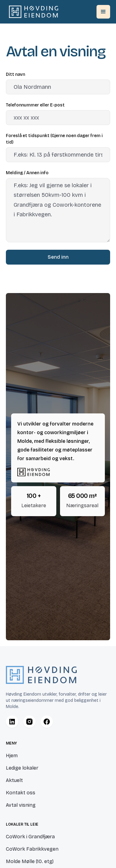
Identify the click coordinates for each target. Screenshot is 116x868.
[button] (103, 12)
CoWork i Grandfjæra (30, 837)
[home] (32, 12)
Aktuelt (14, 780)
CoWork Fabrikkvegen (32, 849)
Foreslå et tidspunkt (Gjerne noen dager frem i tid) (54, 139)
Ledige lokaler (22, 768)
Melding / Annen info (27, 173)
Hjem (12, 756)
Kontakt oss (21, 793)
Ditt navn (15, 74)
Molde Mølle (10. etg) (30, 861)
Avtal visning (21, 805)
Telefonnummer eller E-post (35, 105)
